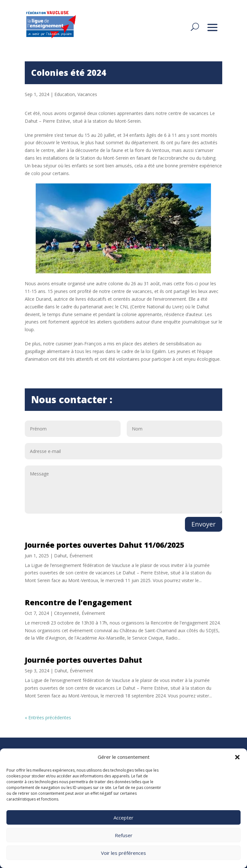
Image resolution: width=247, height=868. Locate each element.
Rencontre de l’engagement (78, 602)
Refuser (124, 835)
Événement (81, 556)
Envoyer (204, 524)
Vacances (87, 94)
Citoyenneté (67, 613)
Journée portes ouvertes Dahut (83, 660)
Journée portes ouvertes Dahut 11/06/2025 (104, 545)
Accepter (123, 818)
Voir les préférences (123, 853)
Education (65, 94)
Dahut (60, 556)
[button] (237, 757)
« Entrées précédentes (48, 717)
